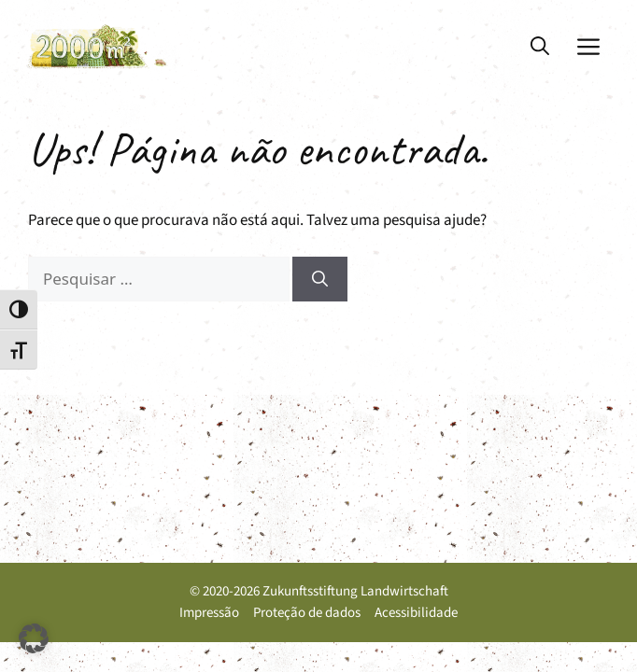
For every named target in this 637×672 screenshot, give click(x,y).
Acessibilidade (416, 613)
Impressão (209, 613)
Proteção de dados (307, 613)
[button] (540, 47)
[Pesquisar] (320, 279)
